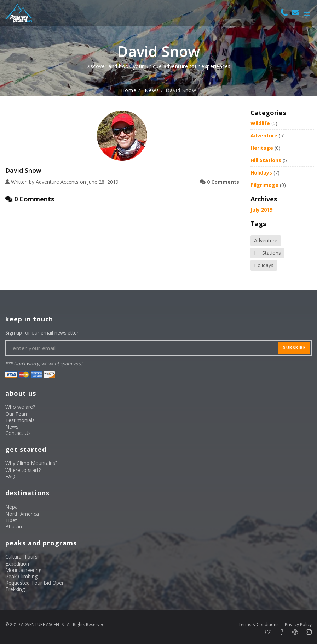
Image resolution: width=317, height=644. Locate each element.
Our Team (17, 414)
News (152, 90)
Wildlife (260, 123)
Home (129, 90)
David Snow (23, 170)
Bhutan (14, 527)
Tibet (11, 520)
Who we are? (20, 407)
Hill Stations (266, 160)
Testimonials (20, 420)
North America (22, 514)
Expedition (17, 564)
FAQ (10, 476)
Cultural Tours (21, 557)
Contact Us (18, 433)
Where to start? (23, 470)
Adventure (264, 135)
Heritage (262, 148)
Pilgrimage (264, 185)
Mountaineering (23, 570)
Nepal (12, 507)
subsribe (294, 347)
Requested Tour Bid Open (35, 583)
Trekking (15, 589)
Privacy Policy (298, 624)
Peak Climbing (21, 576)
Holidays (261, 173)
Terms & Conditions (258, 624)
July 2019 (261, 210)
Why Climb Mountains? (31, 463)
